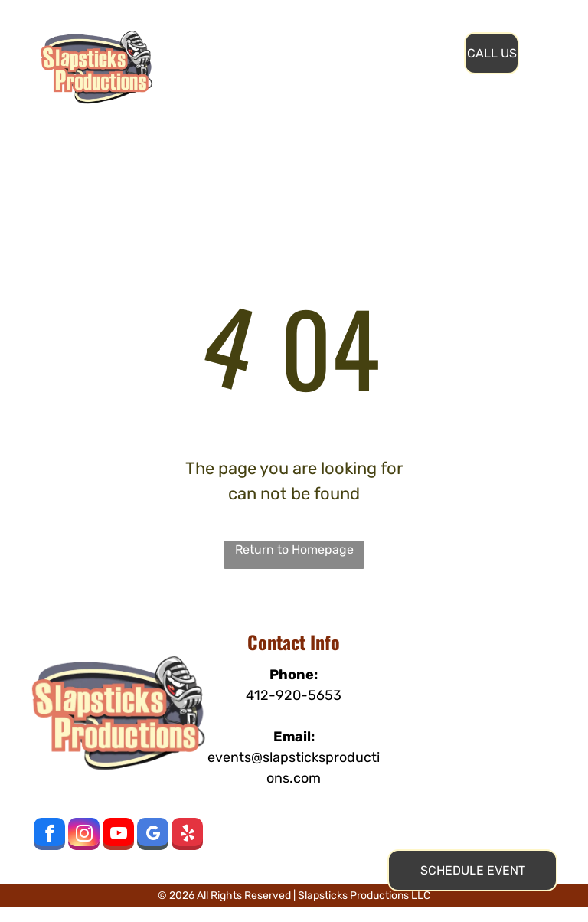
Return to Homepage (294, 549)
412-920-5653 (294, 695)
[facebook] (49, 836)
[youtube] (118, 836)
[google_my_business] (153, 836)
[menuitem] (261, 38)
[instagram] (84, 836)
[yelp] (187, 836)
